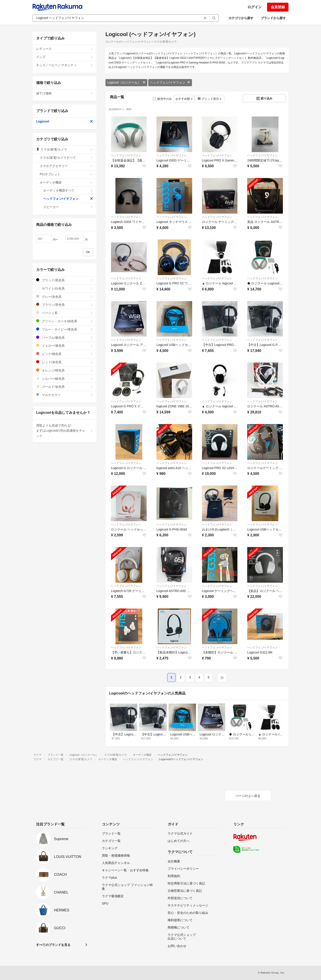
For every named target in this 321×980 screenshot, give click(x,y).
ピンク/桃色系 (65, 354)
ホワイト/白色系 (65, 288)
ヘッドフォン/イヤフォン (170, 82)
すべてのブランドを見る (53, 945)
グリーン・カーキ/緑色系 (65, 321)
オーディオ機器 (66, 182)
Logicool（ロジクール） (126, 82)
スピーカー (68, 207)
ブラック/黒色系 (65, 280)
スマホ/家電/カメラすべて (66, 158)
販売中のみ (162, 99)
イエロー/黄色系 (65, 346)
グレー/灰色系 (65, 297)
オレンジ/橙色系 (65, 370)
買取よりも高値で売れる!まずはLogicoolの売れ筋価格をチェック (65, 431)
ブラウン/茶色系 (65, 305)
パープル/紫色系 (65, 338)
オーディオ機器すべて (68, 190)
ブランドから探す (273, 18)
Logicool (65, 121)
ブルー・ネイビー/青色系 (65, 329)
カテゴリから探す (241, 18)
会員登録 (278, 7)
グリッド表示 (210, 99)
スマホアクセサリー (66, 166)
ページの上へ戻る (248, 796)
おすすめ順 (184, 99)
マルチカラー (65, 395)
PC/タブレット (66, 174)
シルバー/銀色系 (65, 379)
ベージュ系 (65, 313)
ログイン (255, 7)
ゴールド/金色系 (65, 387)
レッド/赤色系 (65, 362)
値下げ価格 (65, 93)
